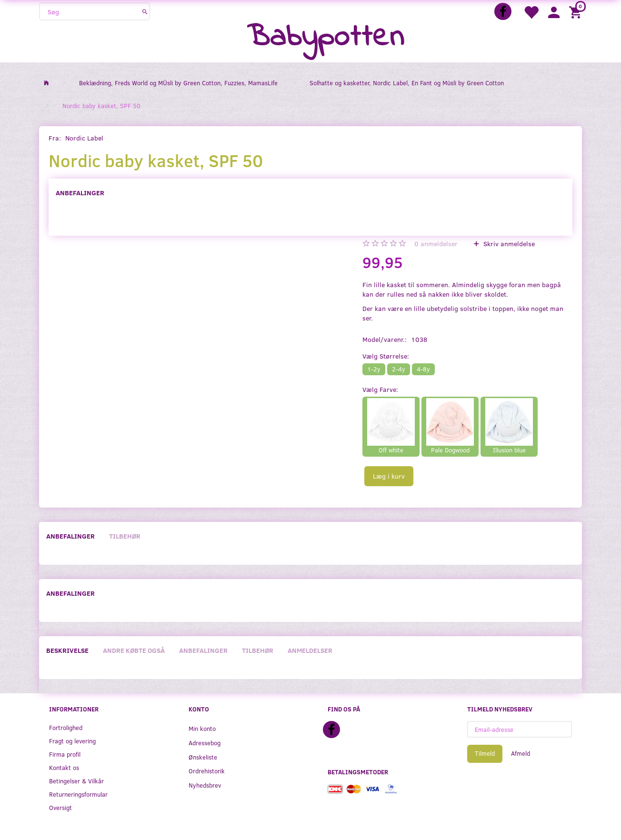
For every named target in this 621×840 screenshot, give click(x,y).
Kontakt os (64, 767)
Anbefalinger (80, 193)
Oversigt (60, 807)
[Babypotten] (326, 38)
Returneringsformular (78, 794)
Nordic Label (84, 138)
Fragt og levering (72, 741)
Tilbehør (125, 536)
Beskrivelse (67, 650)
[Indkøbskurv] (577, 12)
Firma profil (65, 754)
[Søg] (145, 11)
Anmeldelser (310, 650)
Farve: (380, 389)
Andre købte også (134, 650)
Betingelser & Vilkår (76, 781)
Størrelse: (386, 356)
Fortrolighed (66, 727)
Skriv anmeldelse (508, 244)
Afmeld (521, 753)
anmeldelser (436, 244)
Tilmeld (485, 753)
